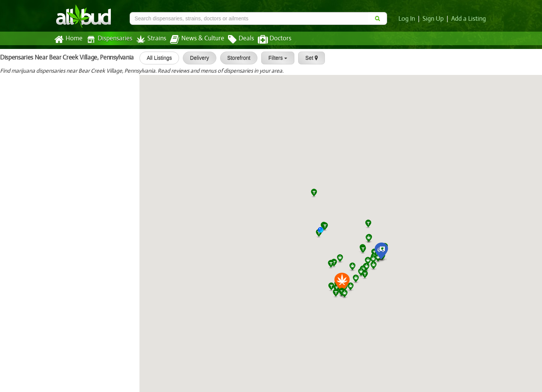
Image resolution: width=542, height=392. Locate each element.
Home (68, 40)
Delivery (195, 58)
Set (307, 58)
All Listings (155, 58)
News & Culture (193, 40)
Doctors (268, 40)
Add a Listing (469, 19)
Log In (408, 19)
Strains (149, 39)
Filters (274, 58)
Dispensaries (108, 39)
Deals (235, 40)
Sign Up (434, 19)
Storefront (235, 58)
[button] (323, 233)
